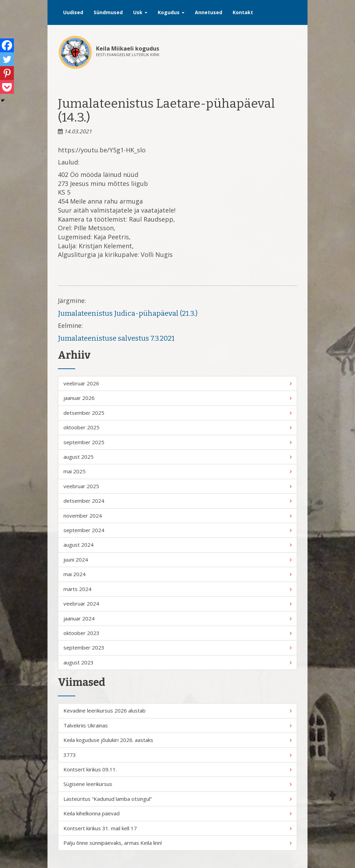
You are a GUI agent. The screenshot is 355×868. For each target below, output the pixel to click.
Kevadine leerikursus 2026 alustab (177, 710)
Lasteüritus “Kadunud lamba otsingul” (177, 799)
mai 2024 (177, 574)
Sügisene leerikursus (177, 784)
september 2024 (177, 530)
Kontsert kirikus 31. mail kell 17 (177, 828)
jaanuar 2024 (177, 618)
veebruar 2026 (177, 383)
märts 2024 (177, 589)
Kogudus (171, 12)
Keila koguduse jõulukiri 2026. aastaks (177, 740)
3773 (177, 755)
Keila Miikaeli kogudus (128, 48)
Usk (140, 12)
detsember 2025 (177, 413)
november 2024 (177, 516)
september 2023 (177, 647)
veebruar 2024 (177, 603)
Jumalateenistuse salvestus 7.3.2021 (116, 338)
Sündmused (108, 12)
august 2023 (177, 662)
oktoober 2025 (177, 427)
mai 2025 (177, 471)
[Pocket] (7, 87)
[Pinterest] (7, 73)
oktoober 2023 (177, 633)
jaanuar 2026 (177, 398)
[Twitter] (7, 59)
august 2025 (177, 457)
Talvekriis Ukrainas (177, 725)
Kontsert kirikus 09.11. (177, 769)
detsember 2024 (177, 501)
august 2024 (177, 545)
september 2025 (177, 442)
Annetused (209, 12)
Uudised (73, 12)
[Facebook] (7, 45)
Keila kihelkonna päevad (177, 813)
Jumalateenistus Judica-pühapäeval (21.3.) (128, 313)
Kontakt (243, 12)
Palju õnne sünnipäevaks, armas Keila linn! (177, 843)
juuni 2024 (177, 560)
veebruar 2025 (177, 486)
